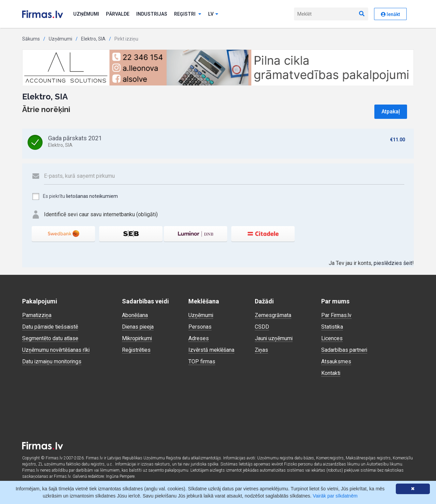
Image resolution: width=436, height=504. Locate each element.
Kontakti (331, 373)
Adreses (199, 338)
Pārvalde (118, 14)
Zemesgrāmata (273, 315)
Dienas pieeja (138, 327)
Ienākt (390, 14)
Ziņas (262, 350)
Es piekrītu (75, 196)
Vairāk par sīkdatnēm (335, 496)
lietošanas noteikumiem (92, 196)
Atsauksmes (336, 361)
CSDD (262, 327)
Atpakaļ (391, 112)
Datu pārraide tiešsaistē (51, 327)
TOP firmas (202, 361)
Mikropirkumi (137, 338)
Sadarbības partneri (344, 350)
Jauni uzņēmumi (274, 338)
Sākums (31, 39)
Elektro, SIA (93, 39)
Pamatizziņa (37, 315)
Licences (332, 338)
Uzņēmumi (86, 14)
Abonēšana (135, 315)
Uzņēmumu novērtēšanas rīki (56, 350)
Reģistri (188, 14)
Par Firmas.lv (337, 315)
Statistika (332, 327)
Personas (200, 327)
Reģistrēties (137, 350)
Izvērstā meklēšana (212, 350)
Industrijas (152, 14)
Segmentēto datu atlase (50, 338)
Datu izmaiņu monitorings (52, 361)
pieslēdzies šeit (393, 263)
